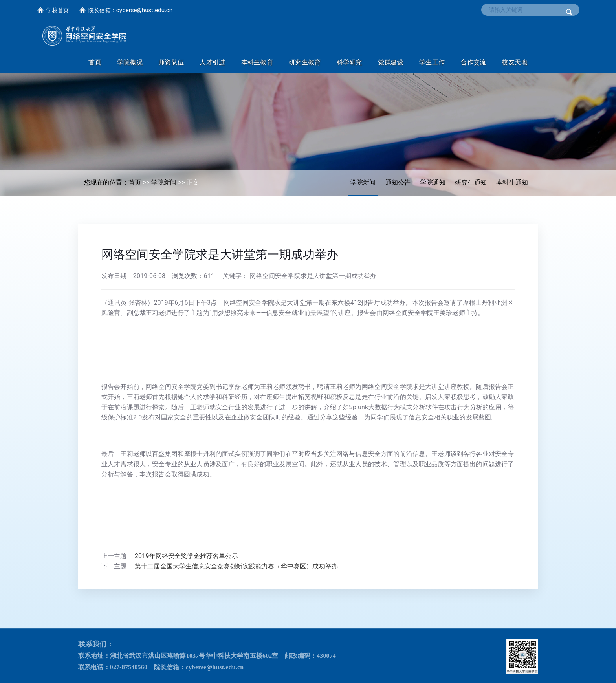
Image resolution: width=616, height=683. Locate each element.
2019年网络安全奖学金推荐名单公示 (186, 556)
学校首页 (58, 10)
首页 (135, 182)
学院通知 (433, 182)
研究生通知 (471, 182)
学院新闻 (363, 182)
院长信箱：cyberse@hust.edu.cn (130, 10)
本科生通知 (512, 182)
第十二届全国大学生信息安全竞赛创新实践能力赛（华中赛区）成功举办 (236, 566)
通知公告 (398, 182)
